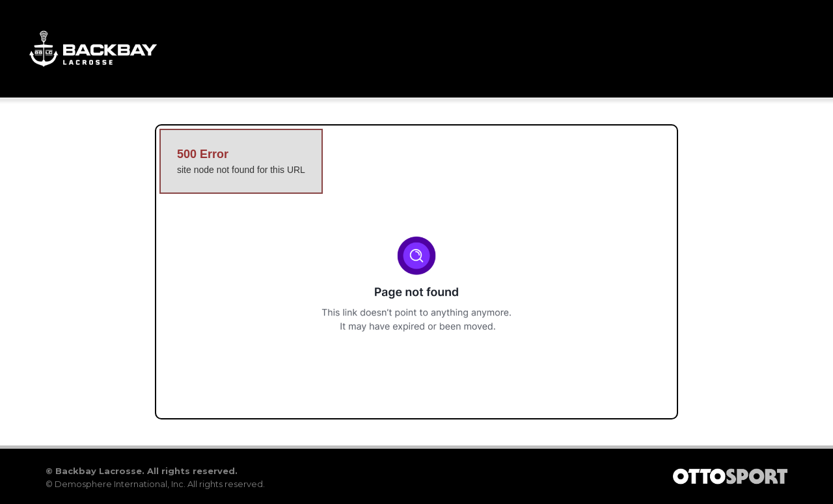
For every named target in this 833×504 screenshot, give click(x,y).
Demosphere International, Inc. (120, 484)
